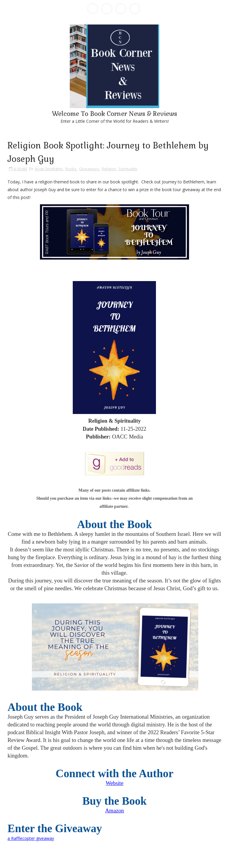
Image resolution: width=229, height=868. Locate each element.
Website (114, 783)
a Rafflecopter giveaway (31, 838)
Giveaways (89, 169)
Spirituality (128, 169)
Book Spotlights (49, 169)
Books (71, 169)
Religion (109, 169)
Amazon (114, 811)
